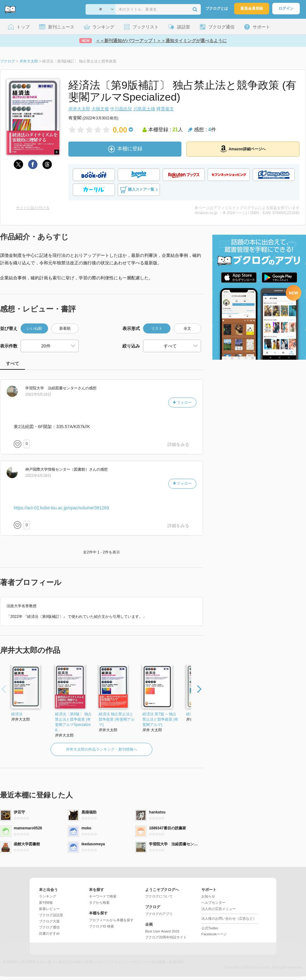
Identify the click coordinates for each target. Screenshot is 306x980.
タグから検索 (99, 902)
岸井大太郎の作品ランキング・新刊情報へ (101, 749)
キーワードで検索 (103, 896)
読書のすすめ (49, 933)
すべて (12, 363)
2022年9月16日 (38, 394)
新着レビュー (49, 909)
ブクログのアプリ (159, 914)
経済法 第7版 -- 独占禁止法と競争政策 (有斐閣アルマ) (160, 719)
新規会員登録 (252, 8)
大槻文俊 (100, 109)
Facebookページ (214, 934)
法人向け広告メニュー (219, 909)
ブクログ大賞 (49, 921)
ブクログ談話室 (51, 915)
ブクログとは (217, 8)
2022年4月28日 (38, 476)
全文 (187, 328)
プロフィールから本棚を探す (111, 920)
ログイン (286, 8)
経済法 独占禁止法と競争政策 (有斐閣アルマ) (117, 719)
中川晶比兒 (121, 109)
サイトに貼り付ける (33, 208)
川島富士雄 (144, 109)
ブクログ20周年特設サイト (166, 937)
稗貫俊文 (165, 109)
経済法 (17, 714)
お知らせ (208, 896)
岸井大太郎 (79, 109)
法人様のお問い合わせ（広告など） (229, 918)
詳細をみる (178, 444)
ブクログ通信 (49, 927)
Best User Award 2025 (162, 931)
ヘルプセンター (213, 902)
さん (55, 388)
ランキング (48, 896)
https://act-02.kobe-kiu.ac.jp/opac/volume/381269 (61, 508)
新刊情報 (46, 902)
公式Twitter (210, 928)
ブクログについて (159, 896)
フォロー (182, 402)
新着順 (65, 328)
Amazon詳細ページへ (243, 149)
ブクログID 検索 (101, 926)
